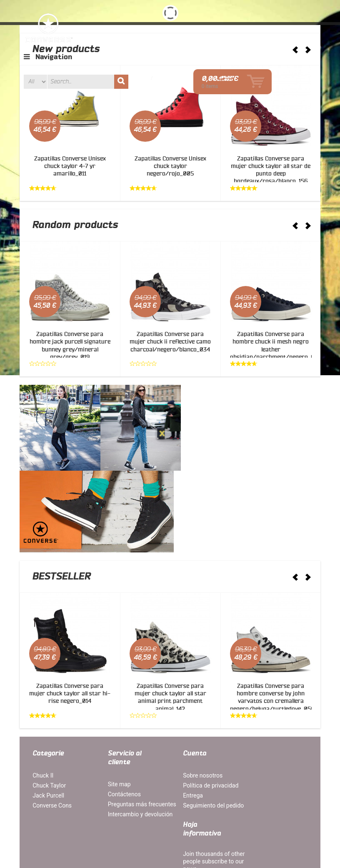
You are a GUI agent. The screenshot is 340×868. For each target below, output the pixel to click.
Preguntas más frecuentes (122, 720)
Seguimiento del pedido (203, 717)
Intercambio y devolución (121, 738)
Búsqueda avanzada (170, 823)
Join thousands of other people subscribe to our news (274, 702)
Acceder (227, 53)
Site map (114, 696)
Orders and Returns (230, 823)
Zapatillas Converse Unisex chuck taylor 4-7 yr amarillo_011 (70, 166)
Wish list (218, 46)
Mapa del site (51, 823)
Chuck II (43, 687)
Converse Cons (52, 717)
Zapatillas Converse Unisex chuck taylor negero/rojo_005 (170, 166)
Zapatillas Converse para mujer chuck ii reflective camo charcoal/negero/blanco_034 (170, 342)
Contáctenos (119, 706)
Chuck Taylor (50, 697)
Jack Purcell (49, 707)
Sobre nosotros (193, 687)
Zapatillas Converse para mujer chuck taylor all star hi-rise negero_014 (70, 606)
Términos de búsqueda (106, 823)
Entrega (183, 707)
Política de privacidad (201, 697)
